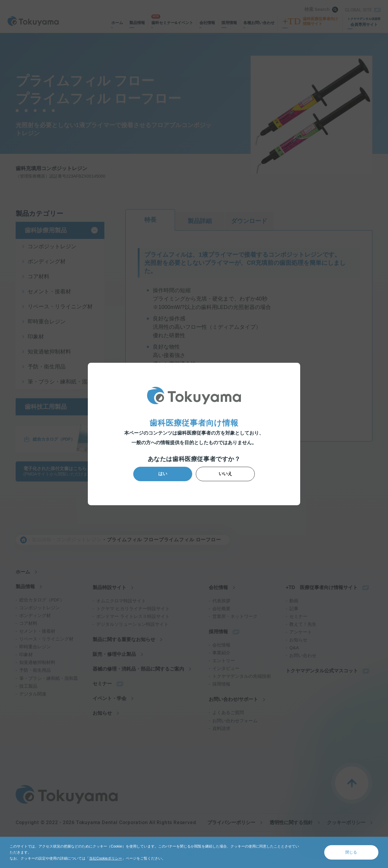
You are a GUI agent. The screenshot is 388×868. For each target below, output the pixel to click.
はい (165, 474)
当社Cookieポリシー (105, 858)
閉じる (351, 852)
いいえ (223, 474)
